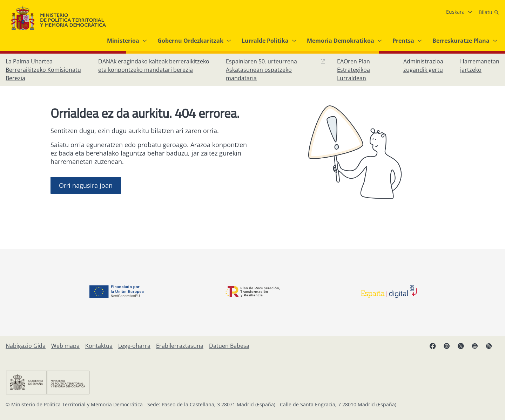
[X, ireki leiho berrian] (464, 349)
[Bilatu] (489, 12)
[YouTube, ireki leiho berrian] (478, 349)
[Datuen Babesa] (229, 346)
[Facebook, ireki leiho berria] (436, 349)
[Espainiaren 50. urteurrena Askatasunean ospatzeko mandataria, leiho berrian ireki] (276, 70)
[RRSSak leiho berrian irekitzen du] (492, 349)
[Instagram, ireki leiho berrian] (450, 349)
